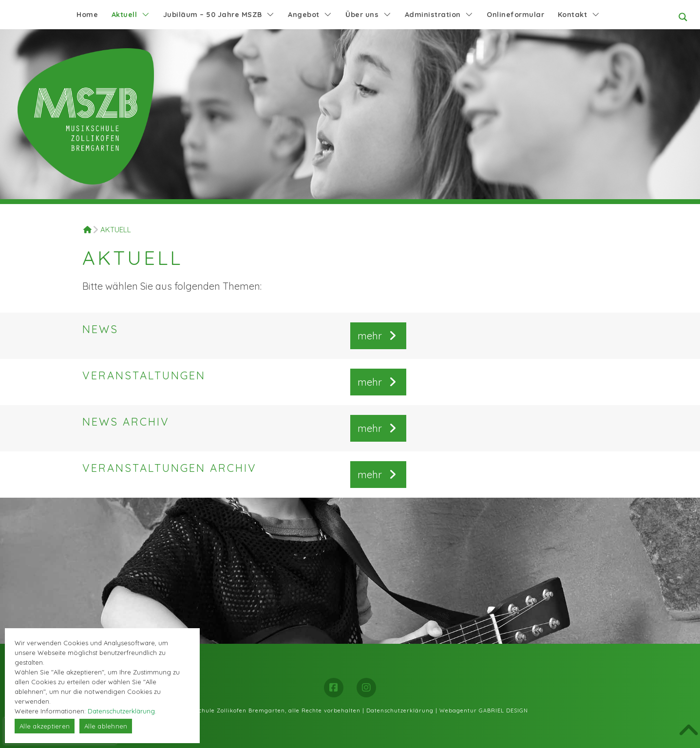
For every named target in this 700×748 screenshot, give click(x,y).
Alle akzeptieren (45, 726)
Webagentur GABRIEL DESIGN (484, 711)
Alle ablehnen (106, 726)
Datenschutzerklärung (400, 711)
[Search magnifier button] (683, 17)
